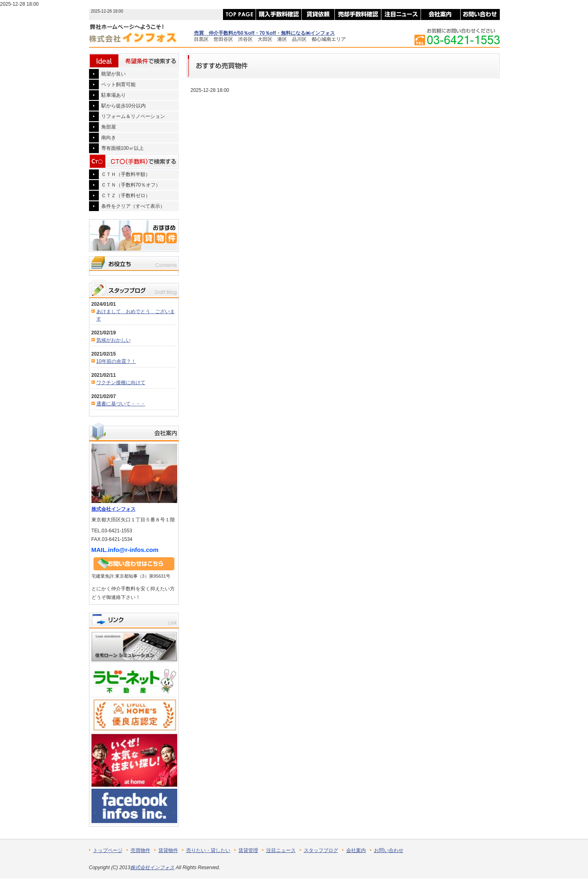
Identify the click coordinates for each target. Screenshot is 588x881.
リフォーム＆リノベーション (133, 116)
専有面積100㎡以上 (122, 148)
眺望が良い (114, 74)
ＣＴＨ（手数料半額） (126, 174)
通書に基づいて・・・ (121, 404)
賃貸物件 (168, 850)
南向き (109, 138)
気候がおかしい (114, 340)
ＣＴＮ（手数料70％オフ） (131, 185)
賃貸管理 (248, 850)
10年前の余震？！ (116, 361)
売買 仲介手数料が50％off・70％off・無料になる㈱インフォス (264, 33)
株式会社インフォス (114, 509)
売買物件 (140, 850)
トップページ (108, 850)
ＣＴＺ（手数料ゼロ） (126, 196)
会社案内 (356, 850)
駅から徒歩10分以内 (124, 106)
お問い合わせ (389, 850)
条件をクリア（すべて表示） (133, 206)
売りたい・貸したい (208, 850)
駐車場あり (114, 95)
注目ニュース (281, 850)
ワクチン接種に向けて (121, 383)
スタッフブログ (321, 850)
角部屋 (109, 127)
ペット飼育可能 (118, 85)
